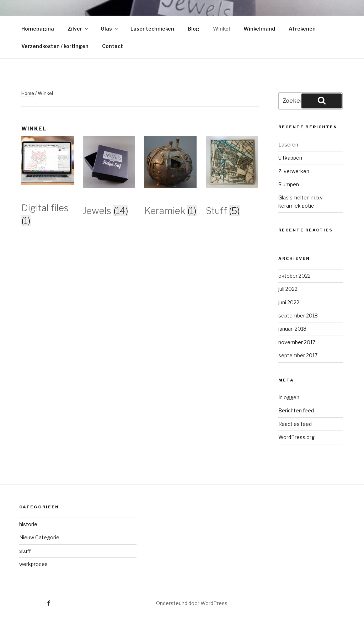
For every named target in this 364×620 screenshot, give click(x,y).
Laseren (288, 145)
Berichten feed (296, 410)
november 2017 (297, 342)
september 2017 (298, 355)
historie (28, 524)
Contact (113, 46)
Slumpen (289, 184)
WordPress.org (296, 437)
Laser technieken (152, 29)
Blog (194, 29)
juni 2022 (289, 302)
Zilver (78, 29)
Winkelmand (259, 29)
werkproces (33, 564)
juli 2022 (288, 289)
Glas (110, 29)
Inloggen (289, 397)
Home (28, 93)
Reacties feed (295, 424)
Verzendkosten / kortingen (55, 46)
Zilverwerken (294, 171)
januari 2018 (292, 329)
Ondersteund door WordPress (192, 603)
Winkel (221, 29)
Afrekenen (302, 29)
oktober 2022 (295, 276)
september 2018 (298, 316)
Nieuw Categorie (39, 537)
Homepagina (38, 29)
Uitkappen (290, 158)
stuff (25, 551)
